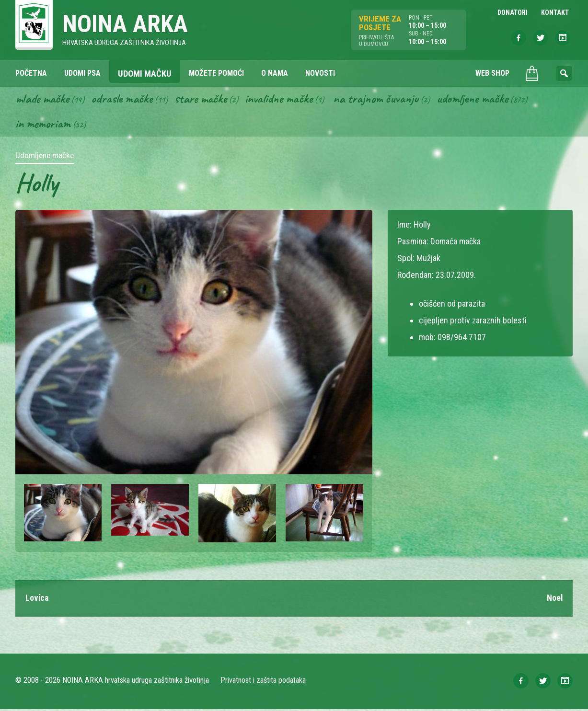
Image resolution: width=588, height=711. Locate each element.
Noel (554, 600)
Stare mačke (205, 100)
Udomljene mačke (483, 100)
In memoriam (43, 125)
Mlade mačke (44, 100)
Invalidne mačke (286, 100)
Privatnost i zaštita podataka (263, 682)
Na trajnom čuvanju (385, 100)
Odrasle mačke (125, 100)
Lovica (37, 600)
